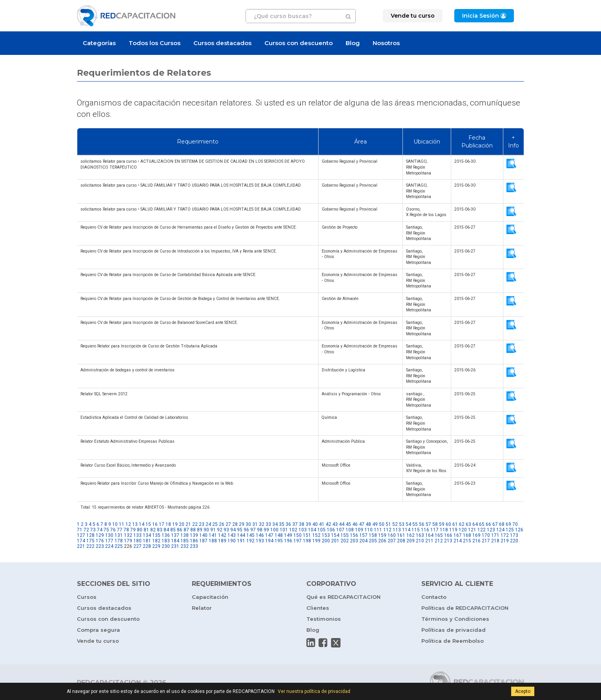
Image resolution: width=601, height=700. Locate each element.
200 (326, 541)
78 (126, 530)
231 (175, 546)
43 (335, 524)
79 (133, 530)
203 (354, 541)
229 (156, 546)
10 (115, 524)
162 (411, 535)
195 (279, 541)
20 (182, 524)
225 (119, 546)
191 (241, 541)
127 (81, 535)
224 (109, 546)
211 (429, 541)
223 (100, 546)
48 (368, 524)
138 (185, 535)
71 (80, 530)
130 (109, 535)
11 (122, 524)
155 (345, 535)
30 (248, 524)
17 (162, 524)
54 (408, 524)
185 (185, 541)
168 (467, 535)
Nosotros (386, 43)
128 (90, 535)
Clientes (318, 608)
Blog (353, 43)
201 (335, 541)
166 (448, 535)
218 (495, 541)
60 (448, 524)
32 (262, 524)
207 (392, 541)
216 (476, 541)
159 (382, 535)
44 (342, 524)
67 (495, 524)
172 (505, 535)
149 (288, 535)
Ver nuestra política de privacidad (314, 691)
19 (175, 524)
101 (284, 530)
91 (213, 530)
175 (90, 541)
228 (147, 546)
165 (439, 535)
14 (142, 524)
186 (194, 541)
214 (458, 541)
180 (138, 541)
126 (519, 530)
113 (397, 530)
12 (128, 524)
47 (362, 524)
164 (429, 535)
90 (206, 530)
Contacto (434, 597)
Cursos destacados (222, 43)
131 (119, 535)
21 (188, 524)
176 (100, 541)
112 (387, 530)
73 (93, 530)
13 (135, 524)
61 (455, 524)
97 (253, 530)
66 (488, 524)
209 (411, 541)
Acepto (523, 691)
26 (222, 524)
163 (420, 535)
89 (200, 530)
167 (458, 535)
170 (486, 535)
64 (475, 524)
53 (402, 524)
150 (298, 535)
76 (113, 530)
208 (401, 541)
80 (140, 530)
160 (392, 535)
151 (307, 535)
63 (468, 524)
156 (354, 535)
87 (186, 530)
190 (232, 541)
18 (168, 524)
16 (155, 524)
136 (166, 535)
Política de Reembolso (453, 641)
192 (250, 541)
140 (203, 535)
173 (514, 535)
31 (255, 524)
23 (202, 524)
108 (350, 530)
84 (166, 530)
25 (215, 524)
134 (147, 535)
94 (233, 530)
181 (147, 541)
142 (222, 535)
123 (491, 530)
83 (160, 530)
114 (406, 530)
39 (308, 524)
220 (514, 541)
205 (373, 541)
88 (193, 530)
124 (500, 530)
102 (293, 530)
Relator (202, 608)
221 (81, 546)
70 (515, 524)
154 (335, 535)
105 (321, 530)
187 (203, 541)
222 (90, 546)
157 (363, 535)
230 (166, 546)
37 (295, 524)
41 (322, 524)
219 (505, 541)
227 (138, 546)
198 (307, 541)
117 (434, 530)
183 (166, 541)
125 (510, 530)
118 (444, 530)
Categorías (99, 43)
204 (363, 541)
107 (340, 530)
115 (416, 530)
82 (153, 530)
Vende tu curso (98, 641)
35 (282, 524)
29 (242, 524)
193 (260, 541)
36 (288, 524)
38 (302, 524)
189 (222, 541)
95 (240, 530)
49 (375, 524)
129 (100, 535)
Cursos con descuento (299, 43)
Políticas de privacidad (453, 630)
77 (120, 530)
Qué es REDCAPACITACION (343, 597)
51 (388, 524)
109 (359, 530)
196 (288, 541)
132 (128, 535)
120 (463, 530)
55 (415, 524)
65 (482, 524)
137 (175, 535)
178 (119, 541)
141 (213, 535)
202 (345, 541)
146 (260, 535)
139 (194, 535)
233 (194, 546)
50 (382, 524)
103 (303, 530)
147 (269, 535)
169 (476, 535)
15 (148, 524)
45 (348, 524)
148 (279, 535)
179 (128, 541)
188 (213, 541)
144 (241, 535)
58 (435, 524)
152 (316, 535)
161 (401, 535)
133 (138, 535)
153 (326, 535)
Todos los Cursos (155, 43)
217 (486, 541)
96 (246, 530)
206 (382, 541)
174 (81, 541)
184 (175, 541)
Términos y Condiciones (455, 619)
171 (495, 535)
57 (428, 524)
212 (439, 541)
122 (482, 530)
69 (508, 524)
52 (395, 524)
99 (266, 530)
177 (109, 541)
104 (312, 530)
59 (442, 524)
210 (420, 541)
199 (316, 541)
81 (146, 530)
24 (208, 524)
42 (328, 524)
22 (195, 524)
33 (268, 524)
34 (275, 524)
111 (378, 530)
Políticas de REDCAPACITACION (465, 608)
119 (453, 530)
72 (86, 530)
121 (472, 530)
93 (226, 530)
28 (235, 524)
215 (467, 541)
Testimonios (324, 619)
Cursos (87, 597)
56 (422, 524)
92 (220, 530)
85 (173, 530)
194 (269, 541)
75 (106, 530)
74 (100, 530)
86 (180, 530)
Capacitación (210, 597)
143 (232, 535)
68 (502, 524)
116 (425, 530)
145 (250, 535)
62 (462, 524)
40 (315, 524)
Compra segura (98, 630)
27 (228, 524)
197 (298, 541)
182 (156, 541)
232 (185, 546)
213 (448, 541)
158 (373, 535)
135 (156, 535)
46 (355, 524)
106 (331, 530)
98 (260, 530)
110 (369, 530)
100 (274, 530)
